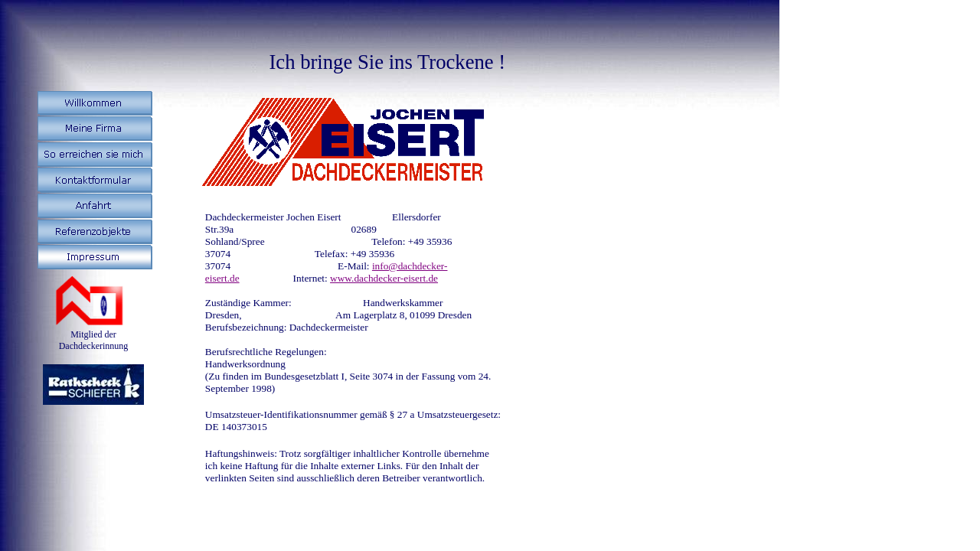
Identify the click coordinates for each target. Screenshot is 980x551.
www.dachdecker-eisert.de (384, 278)
